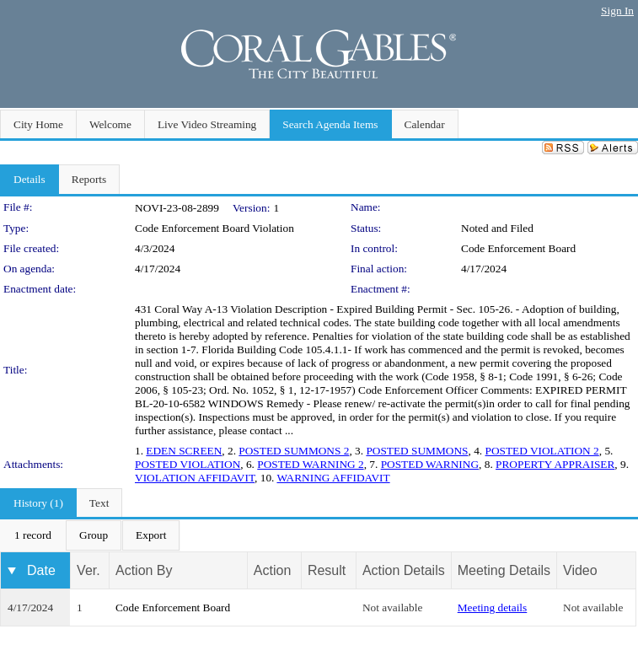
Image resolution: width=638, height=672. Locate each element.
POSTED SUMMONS (417, 451)
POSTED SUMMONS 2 (294, 451)
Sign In (617, 11)
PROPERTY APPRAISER (555, 464)
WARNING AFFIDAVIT (333, 478)
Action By (144, 570)
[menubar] (90, 535)
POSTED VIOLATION (188, 464)
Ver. (88, 570)
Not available (392, 607)
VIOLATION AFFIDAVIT (195, 478)
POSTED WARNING (430, 464)
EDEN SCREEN (184, 451)
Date (41, 570)
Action (272, 570)
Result (327, 570)
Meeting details (493, 607)
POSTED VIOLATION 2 (541, 451)
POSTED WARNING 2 (310, 464)
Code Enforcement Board (518, 248)
